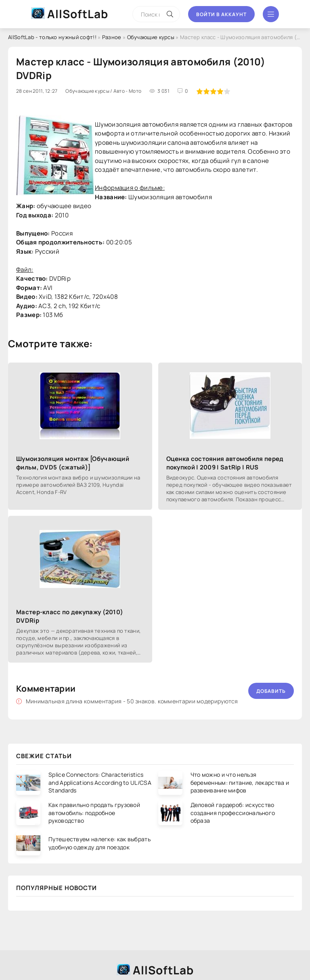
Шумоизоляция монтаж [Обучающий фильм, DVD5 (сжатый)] (73, 463)
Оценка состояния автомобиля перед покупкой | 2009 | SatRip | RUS (225, 463)
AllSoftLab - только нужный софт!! (52, 37)
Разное (112, 37)
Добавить (271, 691)
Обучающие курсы (151, 37)
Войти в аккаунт (221, 14)
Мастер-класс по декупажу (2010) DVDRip (70, 616)
